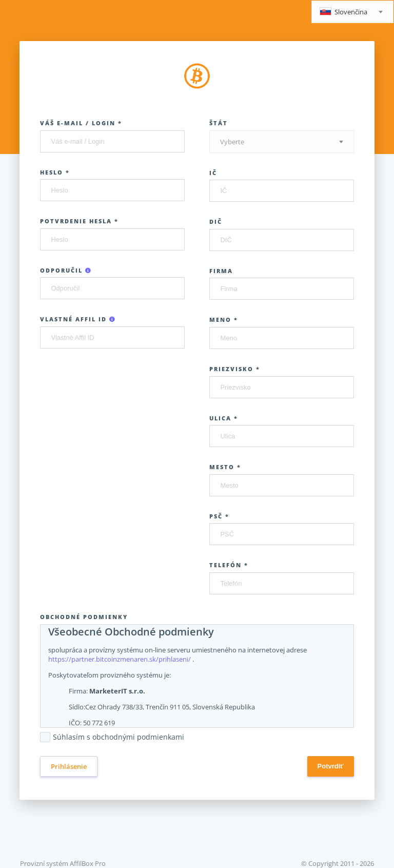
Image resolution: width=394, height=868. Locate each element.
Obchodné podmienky (84, 617)
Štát (219, 123)
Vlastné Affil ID (78, 319)
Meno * (224, 320)
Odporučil (66, 270)
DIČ (216, 221)
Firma (221, 271)
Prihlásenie (69, 766)
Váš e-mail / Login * (81, 123)
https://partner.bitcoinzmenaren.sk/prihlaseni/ (120, 659)
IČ (213, 173)
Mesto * (225, 467)
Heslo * (55, 172)
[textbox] (352, 13)
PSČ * (219, 516)
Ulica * (224, 418)
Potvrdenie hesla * (79, 221)
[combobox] (352, 12)
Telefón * (229, 565)
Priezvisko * (235, 369)
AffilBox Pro (88, 863)
